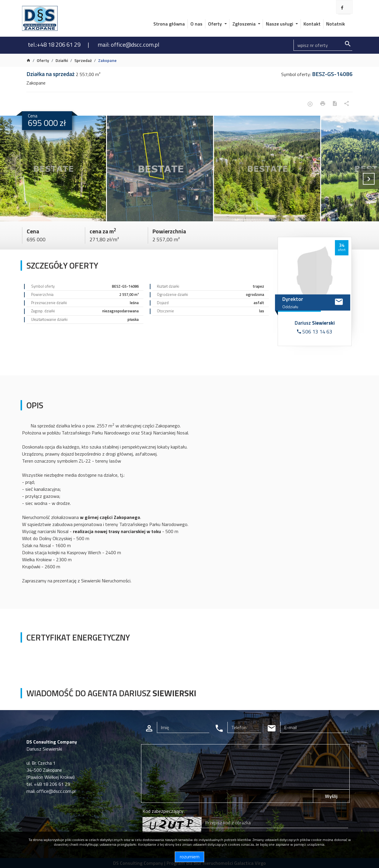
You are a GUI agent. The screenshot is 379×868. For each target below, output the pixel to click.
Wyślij (331, 796)
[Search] (323, 45)
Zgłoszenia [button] (245, 24)
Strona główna (169, 24)
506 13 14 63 (315, 332)
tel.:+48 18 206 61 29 (55, 44)
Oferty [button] (216, 24)
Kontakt (312, 24)
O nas (196, 24)
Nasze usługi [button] (280, 24)
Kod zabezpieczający (163, 811)
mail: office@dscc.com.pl (129, 44)
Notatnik (336, 24)
